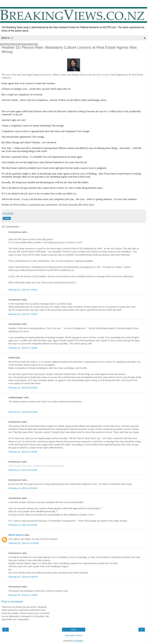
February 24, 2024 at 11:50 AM (23, 543)
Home (74, 630)
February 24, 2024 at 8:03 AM (23, 412)
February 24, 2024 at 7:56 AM (23, 348)
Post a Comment (12, 602)
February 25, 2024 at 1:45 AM (23, 595)
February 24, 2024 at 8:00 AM (23, 388)
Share (7, 218)
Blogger (79, 641)
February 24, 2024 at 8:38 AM (23, 452)
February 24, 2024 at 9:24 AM (23, 525)
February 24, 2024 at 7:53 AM (23, 314)
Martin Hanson (16, 535)
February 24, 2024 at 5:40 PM (23, 577)
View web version (74, 635)
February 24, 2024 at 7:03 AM (23, 290)
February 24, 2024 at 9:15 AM (23, 488)
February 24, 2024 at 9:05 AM (23, 470)
